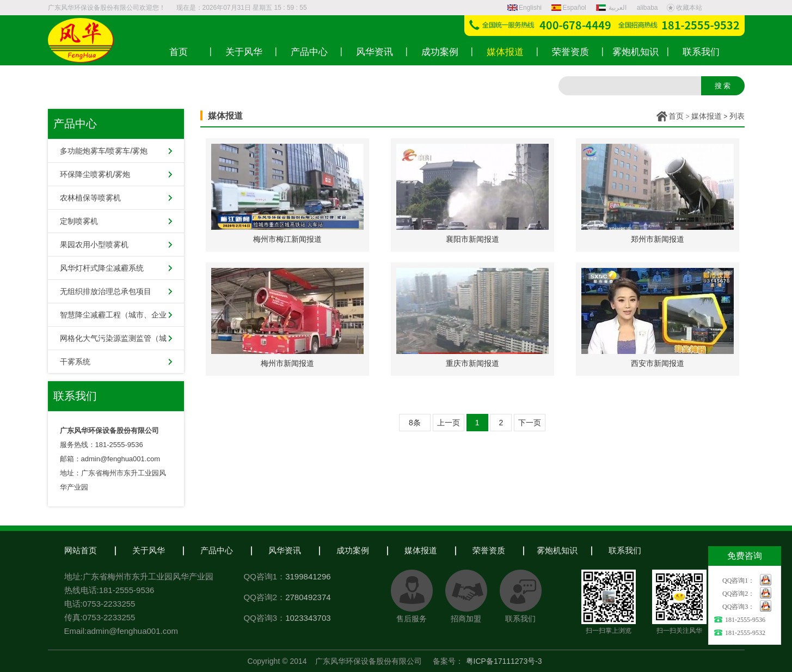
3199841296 (308, 576)
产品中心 (217, 550)
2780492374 (308, 597)
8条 (415, 423)
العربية (612, 8)
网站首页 (81, 550)
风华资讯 (285, 550)
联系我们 (625, 550)
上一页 (449, 423)
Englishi (524, 8)
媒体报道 (707, 116)
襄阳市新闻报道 (472, 239)
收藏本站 (684, 8)
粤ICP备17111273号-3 (504, 661)
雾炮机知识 (557, 550)
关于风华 (149, 550)
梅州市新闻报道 (287, 363)
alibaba (647, 8)
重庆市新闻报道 (472, 363)
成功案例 (353, 550)
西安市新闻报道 (658, 363)
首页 (676, 116)
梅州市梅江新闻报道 (287, 239)
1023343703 (308, 618)
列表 (737, 116)
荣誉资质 (489, 550)
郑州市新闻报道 (658, 239)
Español (569, 8)
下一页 (530, 423)
